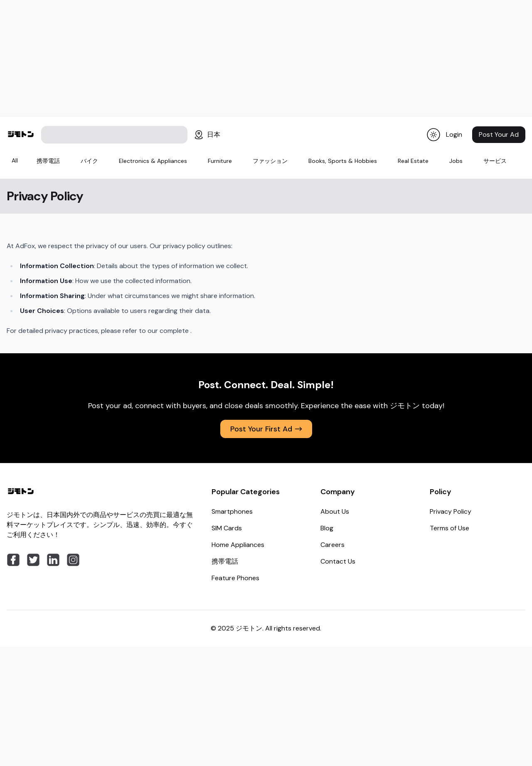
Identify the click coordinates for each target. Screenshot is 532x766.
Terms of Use (449, 528)
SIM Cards (227, 528)
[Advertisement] (266, 58)
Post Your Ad (499, 134)
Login (454, 134)
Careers (332, 545)
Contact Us (338, 561)
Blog (327, 528)
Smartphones (232, 511)
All (15, 160)
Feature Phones (235, 578)
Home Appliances (238, 545)
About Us (335, 511)
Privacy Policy (451, 511)
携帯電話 (225, 561)
